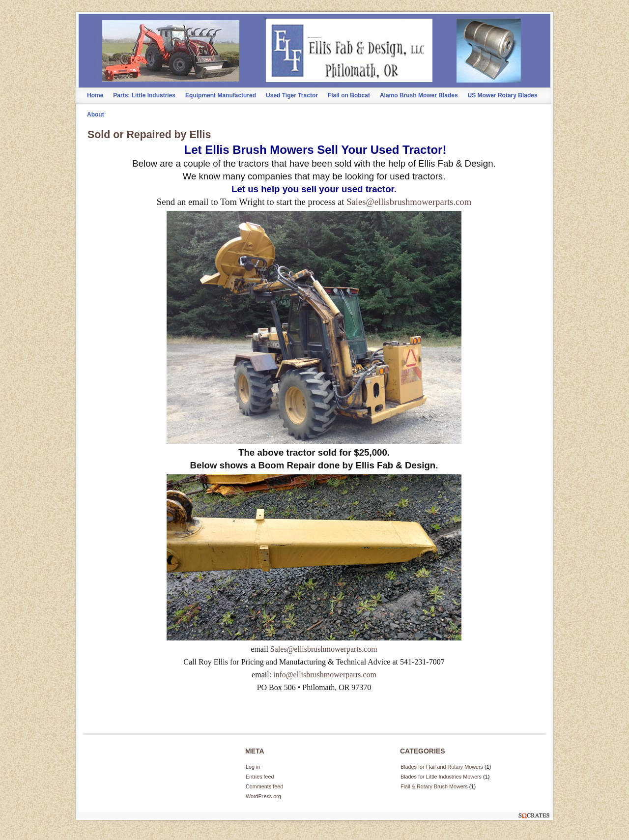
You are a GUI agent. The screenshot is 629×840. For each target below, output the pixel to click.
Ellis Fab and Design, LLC (314, 37)
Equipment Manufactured (221, 95)
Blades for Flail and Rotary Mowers (442, 767)
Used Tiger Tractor (292, 95)
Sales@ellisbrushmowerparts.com (409, 202)
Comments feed (264, 786)
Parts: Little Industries (144, 95)
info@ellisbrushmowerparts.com (325, 675)
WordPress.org (263, 796)
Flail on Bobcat (349, 95)
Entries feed (260, 777)
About (96, 115)
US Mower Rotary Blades (503, 95)
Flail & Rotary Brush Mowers (434, 786)
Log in (253, 767)
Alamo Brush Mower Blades (419, 95)
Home (95, 95)
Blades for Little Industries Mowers (441, 777)
